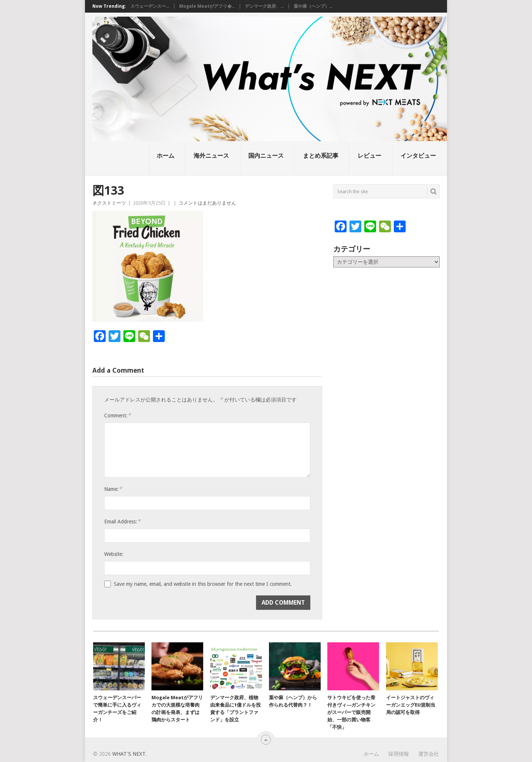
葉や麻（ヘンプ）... (313, 6)
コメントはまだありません (207, 203)
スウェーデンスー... (150, 6)
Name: (113, 489)
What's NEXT (129, 754)
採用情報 (399, 754)
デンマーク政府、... (264, 6)
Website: (114, 554)
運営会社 (429, 754)
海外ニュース (211, 156)
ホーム (166, 156)
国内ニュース (266, 156)
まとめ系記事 (321, 156)
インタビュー (418, 156)
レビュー (369, 156)
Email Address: (122, 521)
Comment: (117, 415)
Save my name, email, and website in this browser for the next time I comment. (203, 584)
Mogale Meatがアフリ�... (207, 6)
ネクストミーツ (109, 203)
